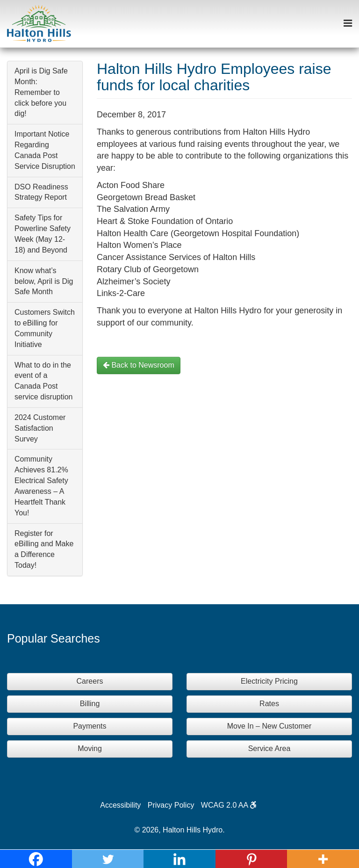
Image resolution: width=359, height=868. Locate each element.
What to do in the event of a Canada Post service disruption (44, 381)
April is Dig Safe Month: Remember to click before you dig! (41, 92)
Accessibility (120, 805)
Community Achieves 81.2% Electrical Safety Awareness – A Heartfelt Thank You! (41, 486)
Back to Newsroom (139, 365)
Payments (90, 726)
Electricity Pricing (269, 681)
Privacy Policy (171, 805)
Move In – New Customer (269, 726)
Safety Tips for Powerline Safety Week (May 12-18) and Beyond (43, 234)
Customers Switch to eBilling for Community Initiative (45, 328)
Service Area (269, 749)
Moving (90, 749)
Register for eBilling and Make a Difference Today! (44, 550)
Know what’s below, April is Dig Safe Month (44, 281)
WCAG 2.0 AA (229, 805)
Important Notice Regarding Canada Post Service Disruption (45, 150)
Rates (269, 704)
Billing (90, 704)
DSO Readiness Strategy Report (41, 192)
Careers (90, 681)
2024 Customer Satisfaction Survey (40, 428)
